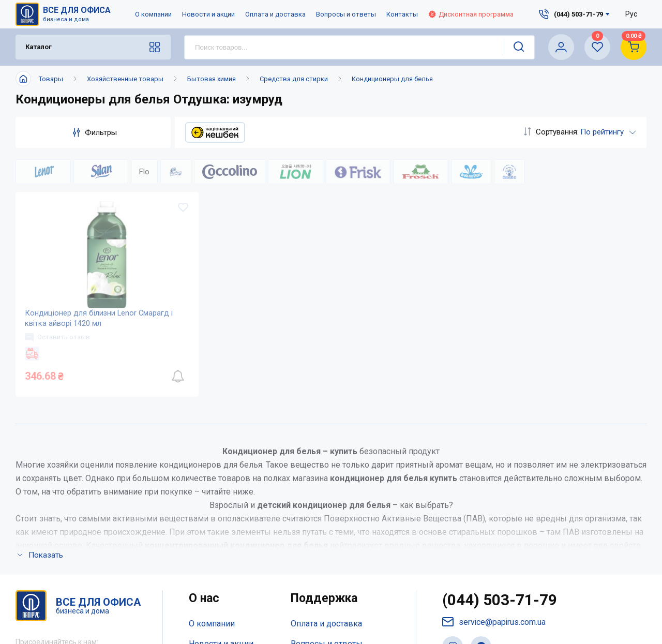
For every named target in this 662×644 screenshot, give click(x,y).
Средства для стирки (294, 79)
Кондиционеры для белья (392, 79)
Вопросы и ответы (346, 14)
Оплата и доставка (275, 14)
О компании (153, 14)
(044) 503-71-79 (500, 608)
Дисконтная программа (471, 14)
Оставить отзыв (58, 342)
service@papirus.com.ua (494, 629)
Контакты (402, 14)
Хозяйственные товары (125, 79)
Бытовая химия (212, 79)
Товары (51, 79)
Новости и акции (208, 14)
